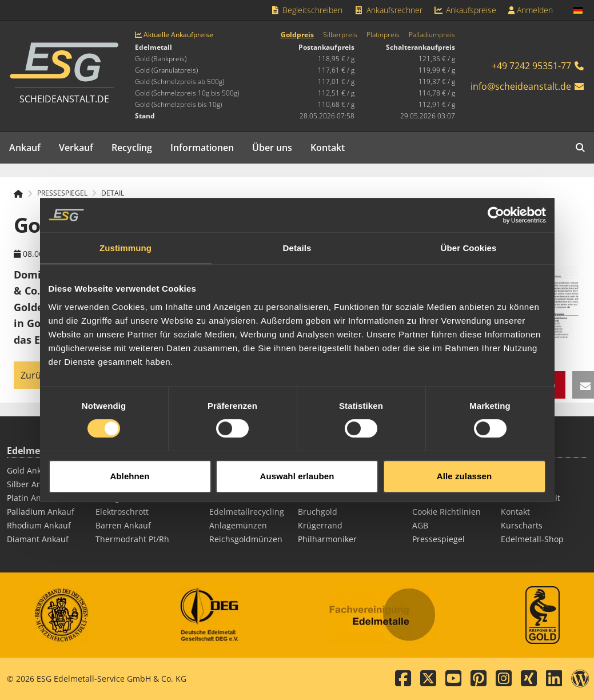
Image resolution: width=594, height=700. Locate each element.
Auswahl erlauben (297, 468)
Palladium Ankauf (41, 512)
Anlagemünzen (238, 525)
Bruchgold (318, 512)
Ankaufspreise (465, 10)
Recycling (132, 148)
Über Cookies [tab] (469, 239)
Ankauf (25, 148)
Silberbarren (234, 498)
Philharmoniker (327, 539)
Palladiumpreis (432, 35)
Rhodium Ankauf (39, 525)
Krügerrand (320, 525)
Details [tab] (297, 239)
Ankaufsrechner (388, 10)
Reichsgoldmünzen (246, 539)
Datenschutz (436, 498)
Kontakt (328, 148)
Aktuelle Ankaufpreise (174, 35)
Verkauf (76, 148)
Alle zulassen (464, 468)
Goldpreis (297, 35)
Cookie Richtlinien (447, 512)
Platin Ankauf (32, 498)
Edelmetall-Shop (532, 539)
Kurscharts (522, 525)
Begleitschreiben (307, 10)
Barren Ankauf (123, 525)
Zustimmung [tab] (125, 239)
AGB (420, 525)
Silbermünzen (325, 498)
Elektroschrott (122, 512)
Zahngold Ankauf (128, 498)
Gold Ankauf (30, 470)
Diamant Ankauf (38, 539)
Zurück (35, 375)
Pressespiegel (438, 539)
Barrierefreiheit (531, 498)
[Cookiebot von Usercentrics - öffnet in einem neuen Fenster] (496, 206)
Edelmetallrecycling (247, 512)
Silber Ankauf (33, 484)
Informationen (202, 148)
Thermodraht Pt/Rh (132, 539)
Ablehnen (129, 468)
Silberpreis (340, 35)
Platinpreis (383, 35)
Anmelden (530, 10)
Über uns (272, 148)
